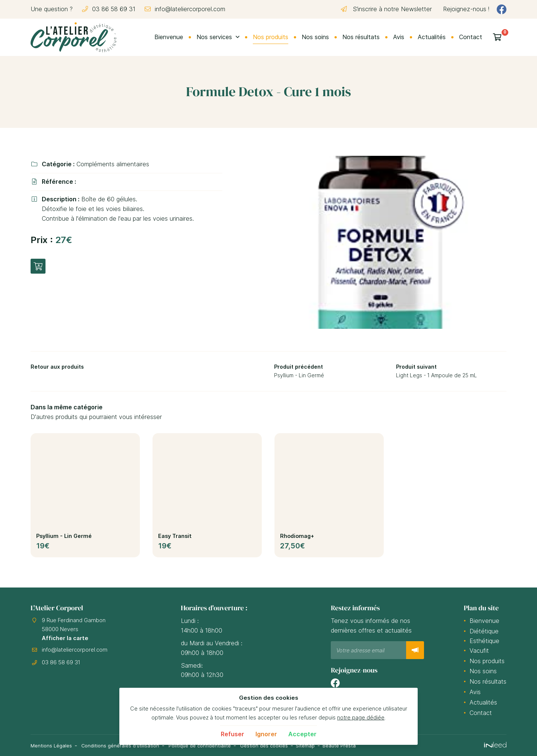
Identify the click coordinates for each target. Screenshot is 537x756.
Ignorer (266, 734)
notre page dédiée (361, 717)
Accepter (302, 734)
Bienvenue (169, 37)
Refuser (233, 734)
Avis (399, 37)
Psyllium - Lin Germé (64, 538)
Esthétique (484, 641)
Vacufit (479, 651)
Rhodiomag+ (297, 538)
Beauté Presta (364, 745)
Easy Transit (175, 538)
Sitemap (328, 745)
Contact (471, 37)
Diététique (484, 631)
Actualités (432, 37)
